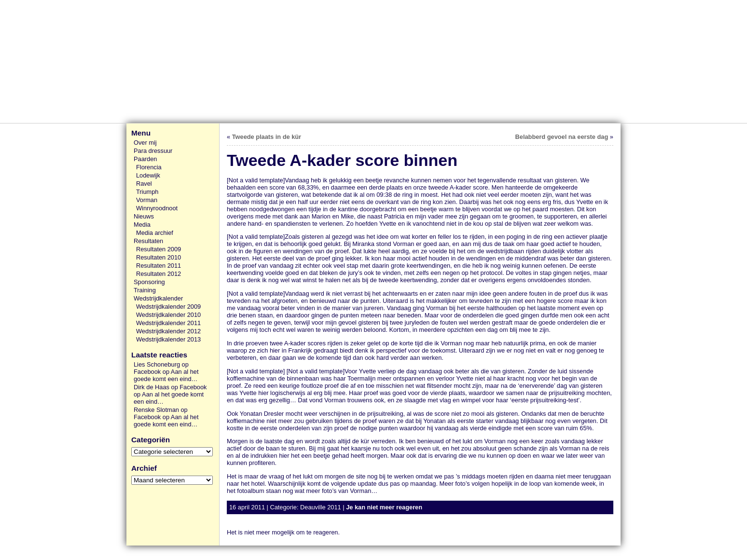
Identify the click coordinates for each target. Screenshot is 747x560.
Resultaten (148, 241)
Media (142, 225)
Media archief (155, 233)
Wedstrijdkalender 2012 (168, 331)
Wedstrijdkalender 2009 (168, 307)
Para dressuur (153, 151)
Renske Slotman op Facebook (161, 413)
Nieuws (144, 216)
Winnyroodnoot (157, 208)
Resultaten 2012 (159, 274)
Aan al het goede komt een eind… (166, 375)
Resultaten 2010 (159, 257)
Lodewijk (148, 175)
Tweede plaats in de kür (267, 137)
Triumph (147, 192)
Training (145, 290)
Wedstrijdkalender (158, 298)
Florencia (149, 167)
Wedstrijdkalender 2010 (168, 315)
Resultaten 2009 (159, 249)
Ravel (144, 184)
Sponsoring (149, 282)
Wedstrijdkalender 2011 (168, 323)
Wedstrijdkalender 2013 (168, 339)
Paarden (145, 159)
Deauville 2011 (321, 507)
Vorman (147, 200)
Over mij (145, 143)
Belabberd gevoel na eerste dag (562, 137)
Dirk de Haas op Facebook (170, 387)
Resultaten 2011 (159, 266)
